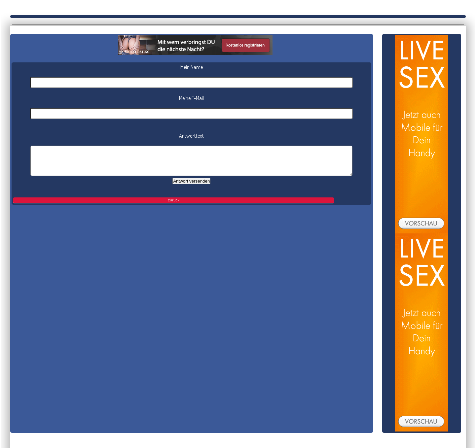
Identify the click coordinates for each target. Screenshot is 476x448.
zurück (174, 200)
